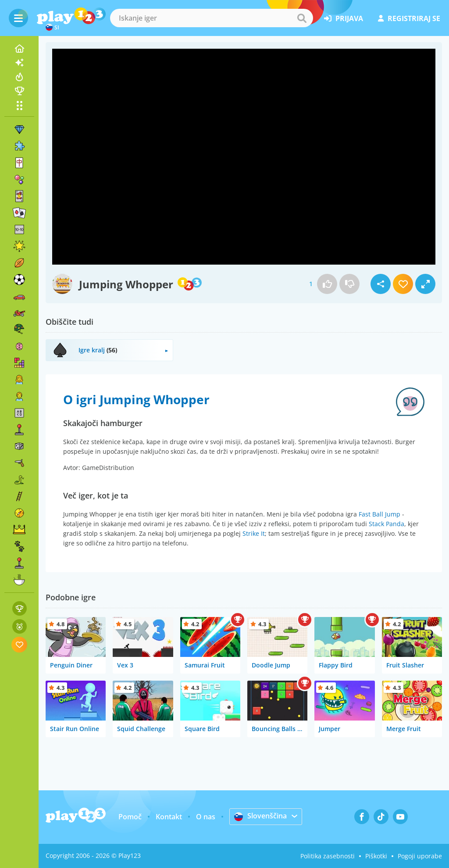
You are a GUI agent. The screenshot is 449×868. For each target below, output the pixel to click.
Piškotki (376, 856)
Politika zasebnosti (328, 856)
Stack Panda (387, 524)
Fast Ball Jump (380, 514)
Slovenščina (260, 816)
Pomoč (130, 817)
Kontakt (169, 817)
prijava (344, 18)
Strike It (254, 533)
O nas (206, 817)
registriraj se (409, 18)
